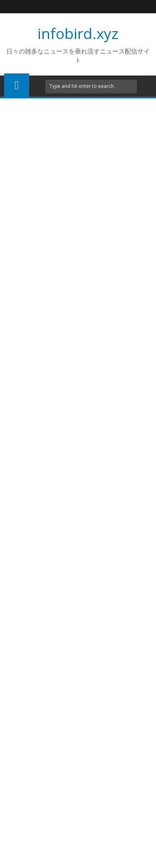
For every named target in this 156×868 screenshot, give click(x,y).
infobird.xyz (78, 33)
